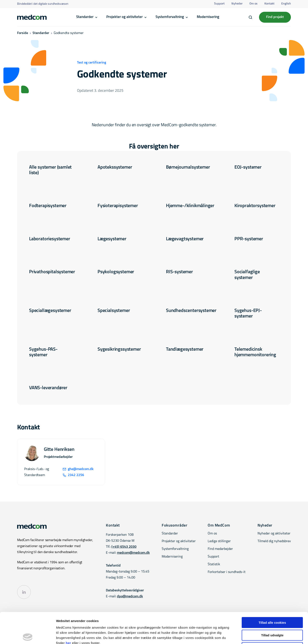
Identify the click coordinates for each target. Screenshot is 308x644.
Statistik (214, 564)
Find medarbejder (220, 549)
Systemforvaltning (170, 17)
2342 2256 (73, 475)
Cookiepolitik (260, 630)
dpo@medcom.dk (130, 597)
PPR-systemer (249, 239)
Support (219, 4)
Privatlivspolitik (281, 630)
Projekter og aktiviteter (124, 17)
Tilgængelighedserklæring (217, 630)
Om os (253, 4)
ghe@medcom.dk (78, 469)
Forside (23, 33)
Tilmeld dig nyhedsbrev (274, 541)
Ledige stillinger (219, 541)
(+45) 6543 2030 (124, 547)
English (286, 4)
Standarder (85, 17)
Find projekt (275, 17)
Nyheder (237, 4)
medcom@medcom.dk (133, 553)
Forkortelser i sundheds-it (227, 572)
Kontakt (269, 4)
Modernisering (208, 17)
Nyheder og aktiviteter (274, 534)
